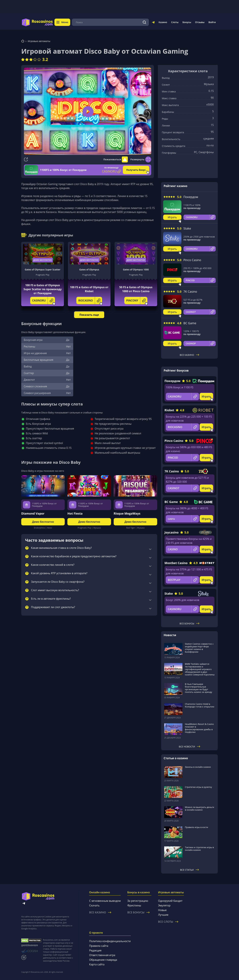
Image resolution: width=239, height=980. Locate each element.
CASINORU (44, 300)
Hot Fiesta (75, 513)
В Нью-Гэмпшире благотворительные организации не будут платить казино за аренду (199, 688)
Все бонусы (189, 623)
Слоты (175, 22)
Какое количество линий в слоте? (53, 565)
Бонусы (187, 22)
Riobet (169, 410)
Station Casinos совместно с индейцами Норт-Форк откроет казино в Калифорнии (199, 648)
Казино (163, 22)
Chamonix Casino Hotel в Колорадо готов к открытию (200, 705)
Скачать (94, 905)
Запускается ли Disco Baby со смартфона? (58, 582)
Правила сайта (99, 946)
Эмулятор (164, 905)
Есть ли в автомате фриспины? (51, 599)
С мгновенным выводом (105, 901)
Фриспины (134, 905)
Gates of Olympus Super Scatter (42, 269)
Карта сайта (97, 964)
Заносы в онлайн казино (198, 767)
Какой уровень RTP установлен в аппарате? (59, 573)
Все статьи (189, 870)
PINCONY (137, 300)
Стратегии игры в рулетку (198, 787)
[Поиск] (145, 22)
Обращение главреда (103, 960)
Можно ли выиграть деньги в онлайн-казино (199, 808)
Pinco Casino (192, 260)
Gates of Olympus (89, 269)
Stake (187, 228)
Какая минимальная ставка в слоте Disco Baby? (61, 548)
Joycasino (172, 532)
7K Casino (190, 292)
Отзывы (200, 22)
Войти (212, 22)
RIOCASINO (90, 300)
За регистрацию (138, 901)
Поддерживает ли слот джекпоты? (53, 607)
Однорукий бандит (170, 901)
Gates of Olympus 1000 (136, 269)
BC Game (190, 323)
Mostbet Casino (176, 563)
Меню (62, 22)
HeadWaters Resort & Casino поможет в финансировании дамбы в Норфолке (199, 728)
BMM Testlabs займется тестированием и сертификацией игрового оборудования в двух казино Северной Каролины (200, 669)
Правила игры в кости (197, 827)
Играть (172, 217)
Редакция (95, 950)
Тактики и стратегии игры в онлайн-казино (199, 849)
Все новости (189, 747)
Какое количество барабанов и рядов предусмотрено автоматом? (74, 556)
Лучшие (163, 915)
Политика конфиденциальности (110, 941)
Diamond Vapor (33, 513)
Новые (162, 910)
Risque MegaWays (127, 513)
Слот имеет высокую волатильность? (55, 590)
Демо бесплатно (43, 260)
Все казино (190, 355)
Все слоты (168, 922)
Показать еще (89, 315)
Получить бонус (136, 170)
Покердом (191, 197)
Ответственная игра (102, 955)
